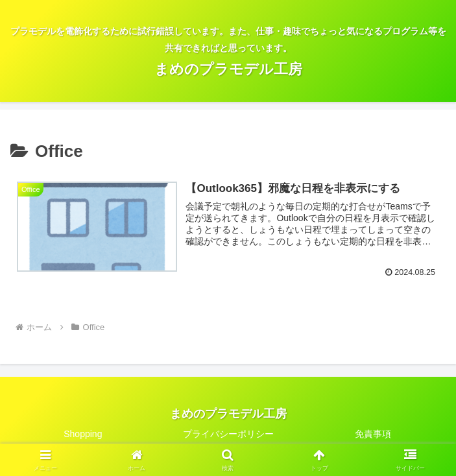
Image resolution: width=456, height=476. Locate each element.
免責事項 (373, 434)
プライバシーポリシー (228, 434)
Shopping (83, 434)
